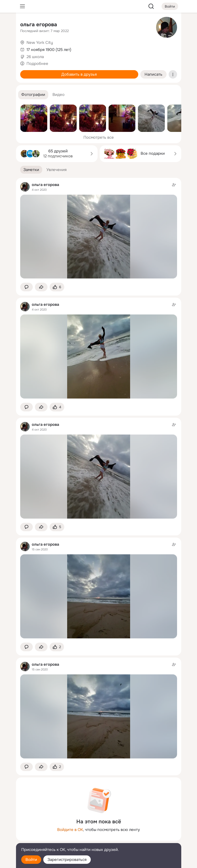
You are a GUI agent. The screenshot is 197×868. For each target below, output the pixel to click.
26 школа (35, 57)
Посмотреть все (99, 137)
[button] (33, 95)
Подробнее (37, 64)
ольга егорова (39, 25)
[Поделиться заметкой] (41, 287)
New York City (40, 43)
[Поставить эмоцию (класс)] (57, 287)
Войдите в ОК (70, 830)
